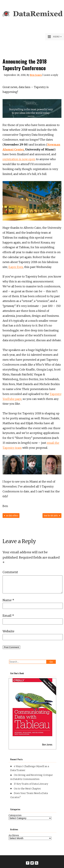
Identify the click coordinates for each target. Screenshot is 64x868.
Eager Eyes (16, 267)
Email (8, 616)
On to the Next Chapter (27, 789)
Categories (15, 815)
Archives (14, 835)
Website (8, 631)
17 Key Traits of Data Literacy (31, 784)
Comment (10, 572)
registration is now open (19, 159)
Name (8, 600)
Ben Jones (36, 75)
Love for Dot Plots (52, 515)
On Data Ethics (11, 515)
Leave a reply (51, 75)
